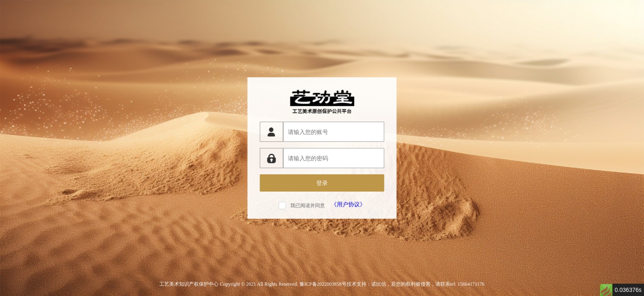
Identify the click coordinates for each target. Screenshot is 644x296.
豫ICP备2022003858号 (323, 284)
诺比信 (379, 284)
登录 (322, 183)
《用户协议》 (348, 204)
